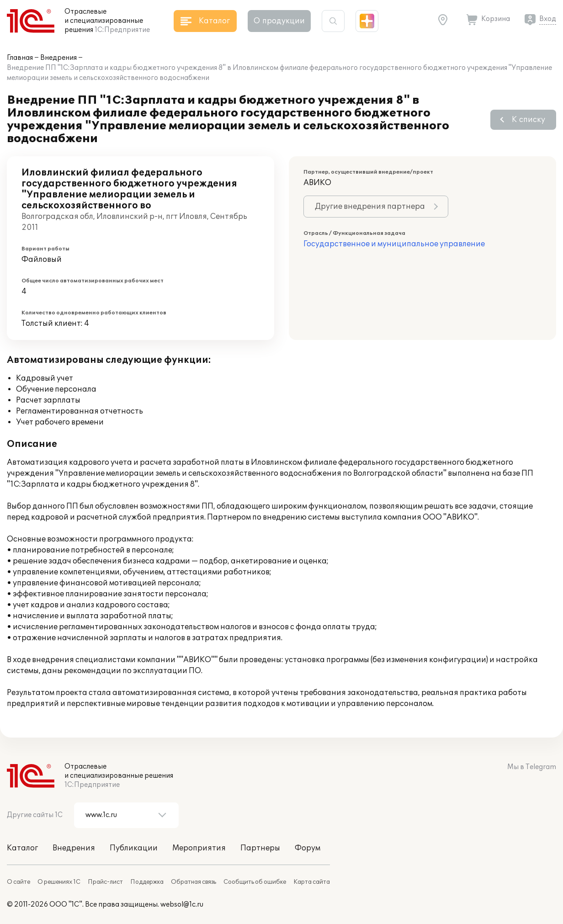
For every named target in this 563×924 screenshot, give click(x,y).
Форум (308, 848)
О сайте (19, 882)
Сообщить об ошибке (255, 882)
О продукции (279, 21)
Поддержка (147, 882)
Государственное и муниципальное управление (394, 244)
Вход (548, 19)
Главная (20, 58)
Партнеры (260, 848)
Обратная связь (194, 882)
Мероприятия (199, 848)
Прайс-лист (105, 882)
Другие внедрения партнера (370, 207)
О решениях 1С (59, 882)
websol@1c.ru (182, 905)
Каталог (22, 848)
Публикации (134, 848)
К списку (528, 120)
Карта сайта (312, 882)
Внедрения (58, 58)
